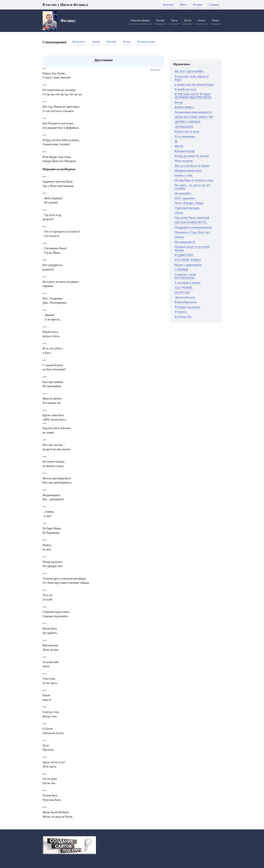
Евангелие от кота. (187, 131)
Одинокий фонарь (187, 208)
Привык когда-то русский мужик (192, 248)
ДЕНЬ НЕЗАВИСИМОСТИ (194, 117)
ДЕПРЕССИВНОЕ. (188, 122)
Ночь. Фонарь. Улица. (189, 203)
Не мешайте (183, 193)
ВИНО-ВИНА (184, 107)
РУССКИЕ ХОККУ (188, 260)
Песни (188, 20)
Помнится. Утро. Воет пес (192, 232)
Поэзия (160, 20)
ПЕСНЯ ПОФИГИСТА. (191, 222)
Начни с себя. (184, 175)
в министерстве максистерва (194, 85)
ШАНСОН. (182, 292)
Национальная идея (188, 170)
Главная (214, 5)
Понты (179, 237)
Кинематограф (185, 151)
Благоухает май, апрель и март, (192, 78)
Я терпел (181, 312)
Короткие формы (140, 20)
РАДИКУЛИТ (184, 255)
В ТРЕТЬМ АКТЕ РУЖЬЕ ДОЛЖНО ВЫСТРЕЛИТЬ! (193, 96)
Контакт (168, 5)
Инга (183, 5)
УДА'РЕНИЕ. (184, 288)
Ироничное (79, 42)
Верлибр (111, 42)
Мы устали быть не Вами (192, 166)
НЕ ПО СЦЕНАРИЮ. (190, 71)
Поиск (216, 20)
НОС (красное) (185, 198)
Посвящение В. (185, 242)
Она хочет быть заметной (192, 218)
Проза (174, 20)
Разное (202, 20)
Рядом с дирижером (188, 265)
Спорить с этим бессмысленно (185, 276)
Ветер (179, 102)
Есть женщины (185, 136)
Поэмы (127, 42)
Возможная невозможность (193, 112)
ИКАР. (179, 146)
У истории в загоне (188, 283)
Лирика (96, 42)
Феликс (198, 5)
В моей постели (185, 89)
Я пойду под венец (187, 307)
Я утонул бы (183, 317)
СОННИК (182, 270)
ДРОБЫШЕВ (184, 127)
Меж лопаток (184, 161)
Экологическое (185, 297)
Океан (179, 213)
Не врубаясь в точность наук (194, 180)
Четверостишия (146, 42)
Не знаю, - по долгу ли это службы (192, 187)
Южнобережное (186, 302)
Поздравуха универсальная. (194, 227)
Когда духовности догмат (192, 156)
